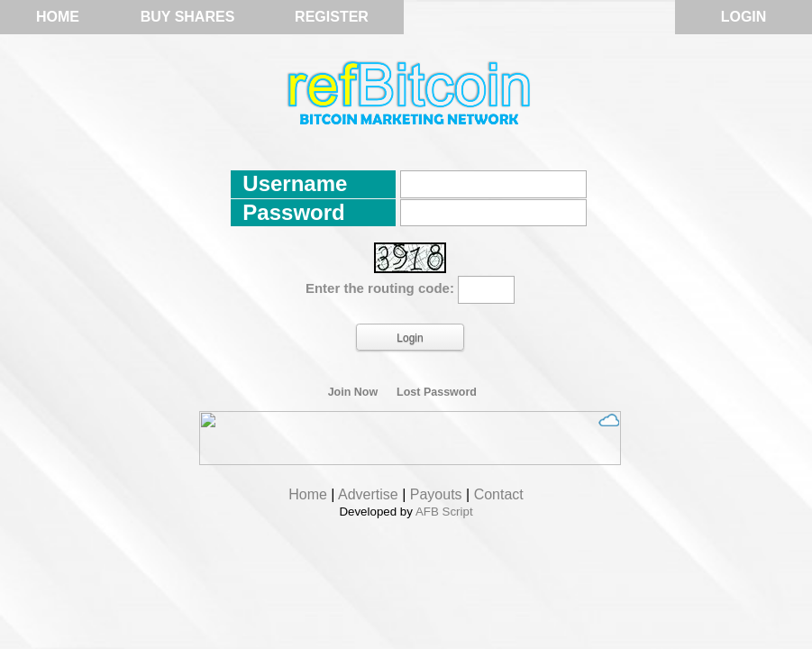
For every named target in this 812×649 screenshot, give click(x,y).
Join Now (353, 392)
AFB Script (444, 512)
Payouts (436, 494)
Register (332, 17)
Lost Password (437, 392)
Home (58, 17)
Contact (499, 494)
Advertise (368, 494)
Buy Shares (188, 17)
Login (744, 17)
